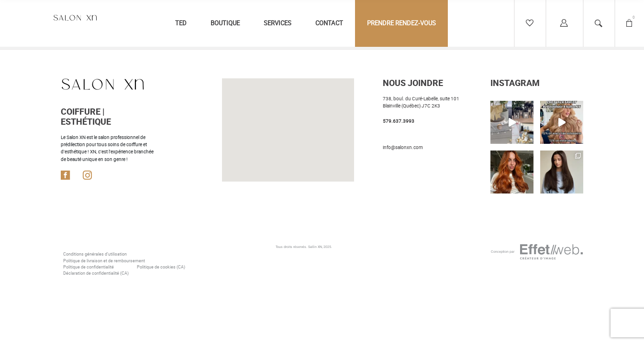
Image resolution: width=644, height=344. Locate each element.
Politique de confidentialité (89, 267)
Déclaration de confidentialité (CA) (96, 273)
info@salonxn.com (403, 147)
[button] (288, 91)
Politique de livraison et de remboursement (104, 261)
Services (278, 23)
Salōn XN (315, 247)
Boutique (225, 23)
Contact (329, 23)
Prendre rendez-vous (401, 23)
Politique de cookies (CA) (161, 267)
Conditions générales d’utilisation (95, 254)
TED (181, 23)
